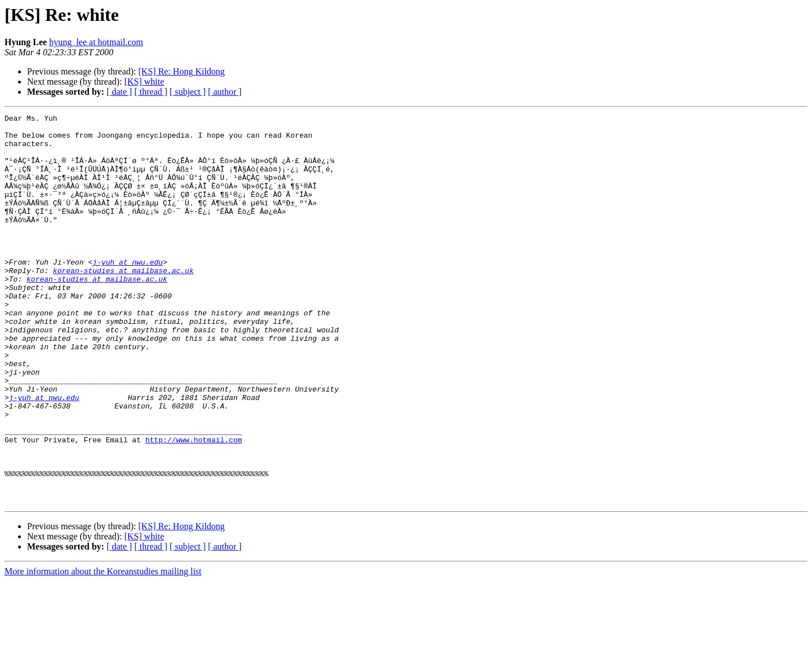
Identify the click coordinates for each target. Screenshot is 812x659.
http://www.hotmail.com (194, 506)
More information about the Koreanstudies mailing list (103, 649)
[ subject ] (188, 92)
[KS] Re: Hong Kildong (181, 71)
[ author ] (225, 92)
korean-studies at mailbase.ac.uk (123, 302)
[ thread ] (151, 92)
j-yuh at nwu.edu (128, 292)
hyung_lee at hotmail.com (96, 42)
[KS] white (144, 82)
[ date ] (119, 92)
